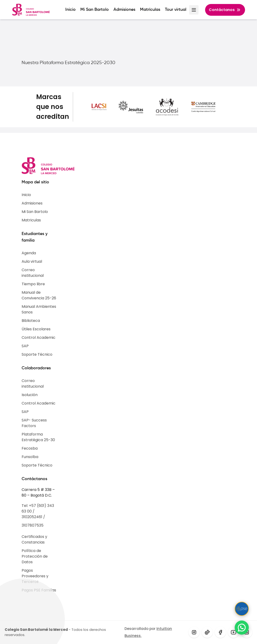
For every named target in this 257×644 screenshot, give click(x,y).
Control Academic (39, 337)
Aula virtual (32, 261)
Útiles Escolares (36, 329)
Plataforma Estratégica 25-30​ (38, 437)
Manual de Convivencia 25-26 (39, 295)
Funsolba (30, 457)
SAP (25, 346)
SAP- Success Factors (34, 423)
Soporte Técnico (37, 354)
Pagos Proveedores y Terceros (35, 576)
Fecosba (30, 448)
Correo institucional (33, 273)
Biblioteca (31, 321)
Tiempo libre (33, 284)
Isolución (30, 395)
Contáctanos (225, 10)
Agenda (29, 253)
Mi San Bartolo (95, 10)
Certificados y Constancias (34, 539)
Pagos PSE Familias (39, 590)
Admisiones (124, 10)
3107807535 (33, 525)
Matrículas (150, 10)
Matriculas (31, 220)
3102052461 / (33, 517)
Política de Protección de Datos (35, 556)
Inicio (70, 10)
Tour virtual (176, 10)
